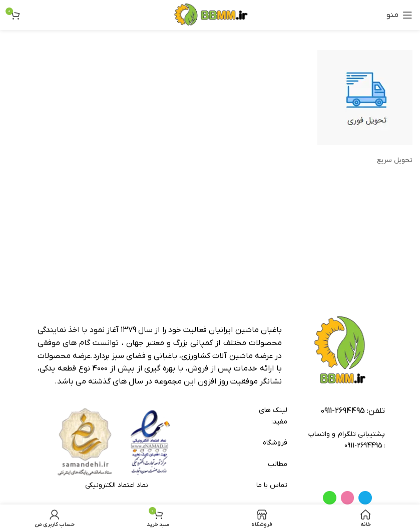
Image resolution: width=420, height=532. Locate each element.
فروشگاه (275, 443)
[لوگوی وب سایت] (210, 15)
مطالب (278, 464)
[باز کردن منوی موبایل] (399, 15)
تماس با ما (272, 485)
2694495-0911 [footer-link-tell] (343, 411)
